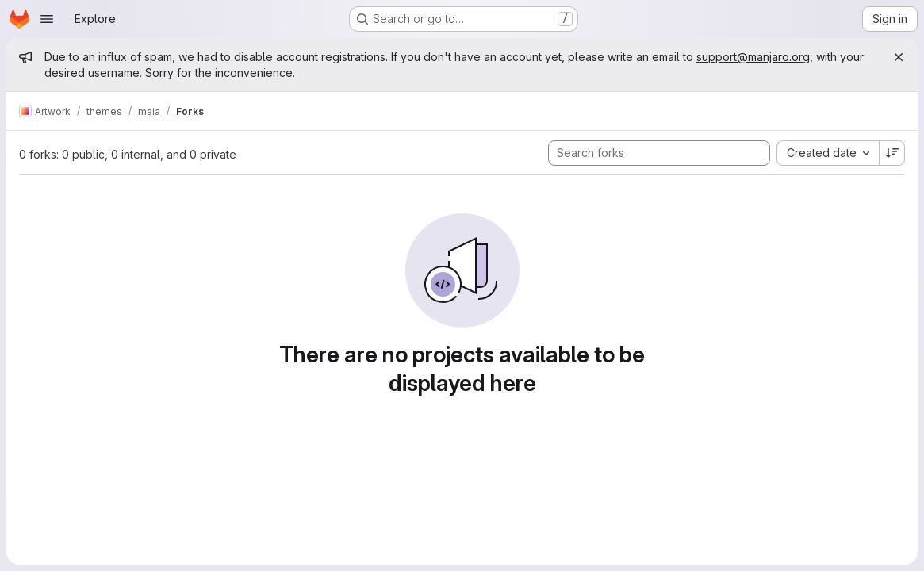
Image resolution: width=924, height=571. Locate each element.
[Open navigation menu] (47, 19)
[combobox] (828, 153)
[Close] (899, 57)
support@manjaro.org (753, 57)
